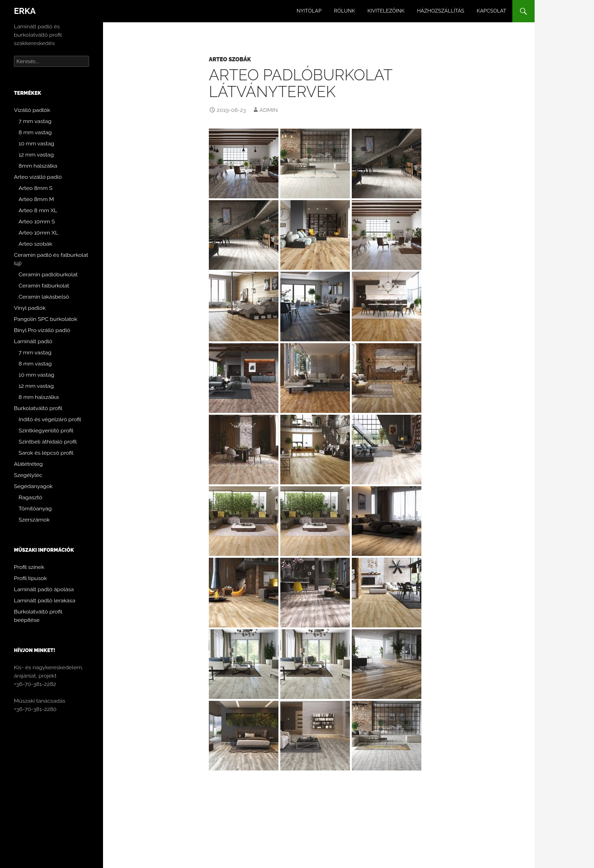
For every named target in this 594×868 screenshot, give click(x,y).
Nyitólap (309, 11)
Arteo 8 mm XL (38, 210)
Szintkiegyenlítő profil (46, 431)
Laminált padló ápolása (44, 589)
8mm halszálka (38, 166)
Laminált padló (33, 341)
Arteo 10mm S (37, 222)
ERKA (25, 11)
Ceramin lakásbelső (44, 297)
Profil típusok (30, 578)
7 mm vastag (35, 121)
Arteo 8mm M (36, 199)
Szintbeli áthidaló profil (48, 442)
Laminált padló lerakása (45, 600)
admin (268, 110)
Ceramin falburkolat (44, 286)
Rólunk (345, 11)
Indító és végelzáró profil (50, 419)
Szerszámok (34, 520)
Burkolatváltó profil (38, 408)
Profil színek (29, 567)
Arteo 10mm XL (39, 233)
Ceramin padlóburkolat (48, 274)
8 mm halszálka (39, 397)
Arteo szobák (230, 59)
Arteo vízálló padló (38, 177)
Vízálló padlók (32, 110)
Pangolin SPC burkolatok (46, 319)
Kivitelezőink (386, 11)
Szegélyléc (28, 475)
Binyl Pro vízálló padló (42, 330)
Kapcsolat (491, 11)
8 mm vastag (35, 132)
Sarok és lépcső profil (46, 453)
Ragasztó (30, 497)
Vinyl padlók (30, 308)
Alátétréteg (28, 464)
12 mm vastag (36, 155)
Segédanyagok (33, 486)
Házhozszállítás (440, 11)
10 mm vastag (36, 144)
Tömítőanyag (35, 509)
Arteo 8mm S (36, 188)
